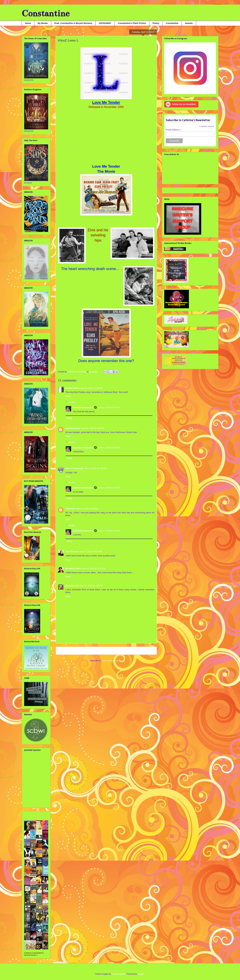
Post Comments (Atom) (112, 661)
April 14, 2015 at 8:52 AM (91, 551)
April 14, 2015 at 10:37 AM (93, 569)
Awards (189, 23)
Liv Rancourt (30, 788)
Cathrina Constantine (83, 407)
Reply (68, 396)
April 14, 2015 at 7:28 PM (91, 586)
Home (28, 23)
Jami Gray (29, 771)
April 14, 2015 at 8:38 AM (87, 509)
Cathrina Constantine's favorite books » (34, 954)
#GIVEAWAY (105, 23)
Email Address (174, 130)
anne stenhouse (73, 428)
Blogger (141, 974)
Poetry (156, 23)
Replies (72, 402)
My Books (43, 23)
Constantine (46, 13)
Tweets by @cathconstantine (178, 190)
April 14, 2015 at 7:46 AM (95, 468)
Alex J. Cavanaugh (74, 468)
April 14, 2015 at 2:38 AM (91, 388)
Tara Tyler (29, 803)
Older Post (149, 651)
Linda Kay (70, 509)
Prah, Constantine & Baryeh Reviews (73, 23)
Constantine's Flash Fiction (132, 23)
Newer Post (64, 651)
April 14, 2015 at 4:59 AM (93, 428)
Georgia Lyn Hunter (34, 766)
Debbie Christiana (33, 761)
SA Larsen (29, 798)
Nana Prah (29, 793)
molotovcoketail (119, 974)
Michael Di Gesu (73, 569)
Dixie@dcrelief (72, 586)
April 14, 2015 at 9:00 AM (109, 407)
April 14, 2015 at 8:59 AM (109, 488)
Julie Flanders (72, 551)
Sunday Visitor (72, 388)
